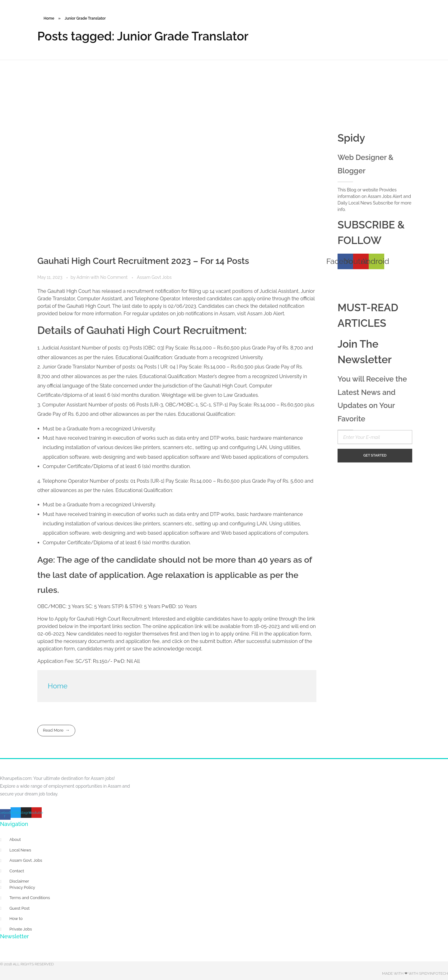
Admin (84, 277)
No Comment (114, 277)
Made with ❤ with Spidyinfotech (415, 973)
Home (49, 18)
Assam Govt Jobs (154, 277)
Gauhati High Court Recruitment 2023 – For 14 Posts (143, 261)
